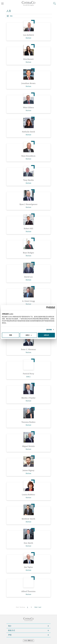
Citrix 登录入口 (28, 641)
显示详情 (49, 330)
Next (36, 607)
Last (40, 607)
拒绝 (11, 335)
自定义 (29, 335)
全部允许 (46, 335)
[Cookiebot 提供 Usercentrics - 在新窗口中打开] (47, 308)
